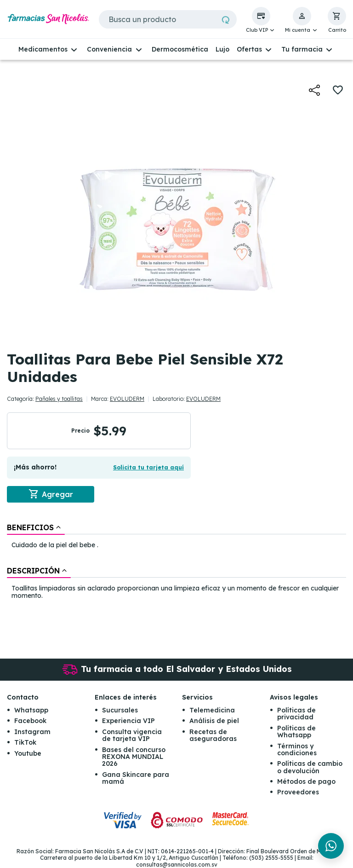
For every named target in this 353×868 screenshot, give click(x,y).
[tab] (36, 527)
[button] (261, 20)
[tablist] (176, 562)
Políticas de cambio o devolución (310, 767)
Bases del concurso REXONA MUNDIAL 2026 (134, 757)
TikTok (25, 742)
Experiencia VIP (128, 721)
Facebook (30, 721)
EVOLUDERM (127, 399)
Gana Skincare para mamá (136, 778)
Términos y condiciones (297, 749)
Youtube (28, 753)
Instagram (32, 732)
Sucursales (120, 710)
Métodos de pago (306, 781)
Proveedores (298, 792)
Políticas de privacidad (296, 714)
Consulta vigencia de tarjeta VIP (132, 735)
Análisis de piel (214, 721)
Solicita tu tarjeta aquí (148, 467)
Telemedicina (212, 710)
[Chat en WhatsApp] (331, 846)
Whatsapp (31, 710)
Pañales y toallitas (59, 399)
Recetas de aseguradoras (213, 735)
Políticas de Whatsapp (296, 732)
